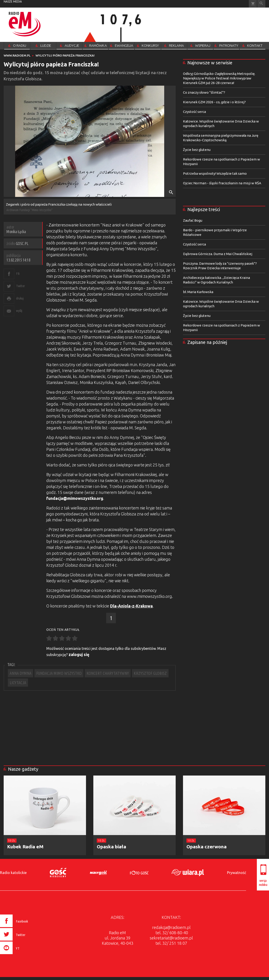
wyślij (19, 311)
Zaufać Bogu (193, 220)
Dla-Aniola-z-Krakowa (131, 606)
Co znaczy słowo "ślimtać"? (204, 92)
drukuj (20, 298)
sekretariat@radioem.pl (171, 938)
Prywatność (237, 873)
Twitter (21, 286)
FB (18, 274)
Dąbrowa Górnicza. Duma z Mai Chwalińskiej (218, 254)
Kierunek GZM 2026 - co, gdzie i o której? (214, 102)
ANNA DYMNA (21, 673)
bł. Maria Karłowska (198, 292)
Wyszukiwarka (261, 4)
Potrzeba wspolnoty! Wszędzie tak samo (215, 173)
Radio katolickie (13, 873)
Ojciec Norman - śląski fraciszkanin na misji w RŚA (222, 183)
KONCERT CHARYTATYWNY (108, 673)
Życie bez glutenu (197, 150)
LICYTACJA (18, 683)
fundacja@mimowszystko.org (75, 498)
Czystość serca (194, 112)
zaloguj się (79, 654)
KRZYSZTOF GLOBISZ (150, 673)
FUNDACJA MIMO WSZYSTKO (59, 673)
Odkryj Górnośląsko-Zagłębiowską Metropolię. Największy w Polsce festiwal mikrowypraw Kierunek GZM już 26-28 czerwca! (219, 78)
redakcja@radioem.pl (171, 927)
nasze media (13, 1)
